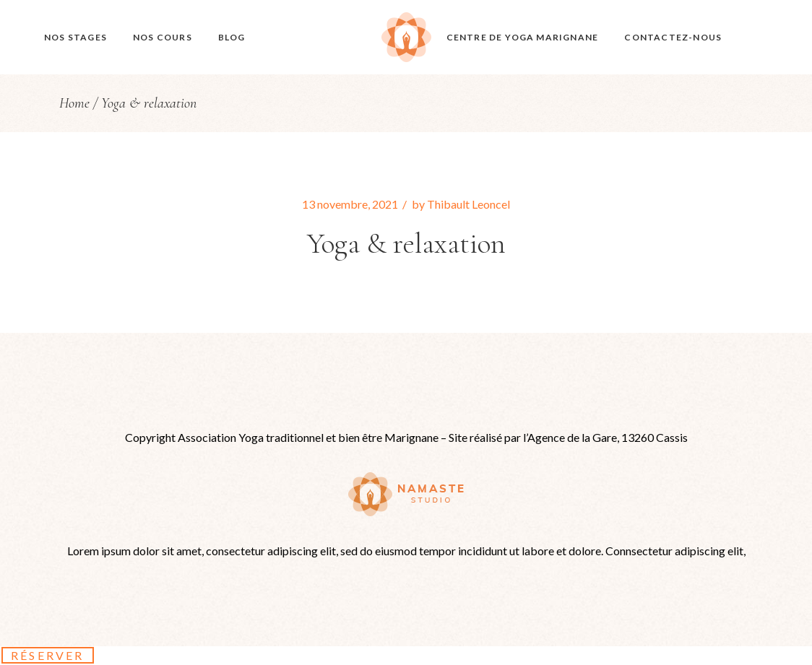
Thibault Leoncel (468, 204)
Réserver (48, 655)
